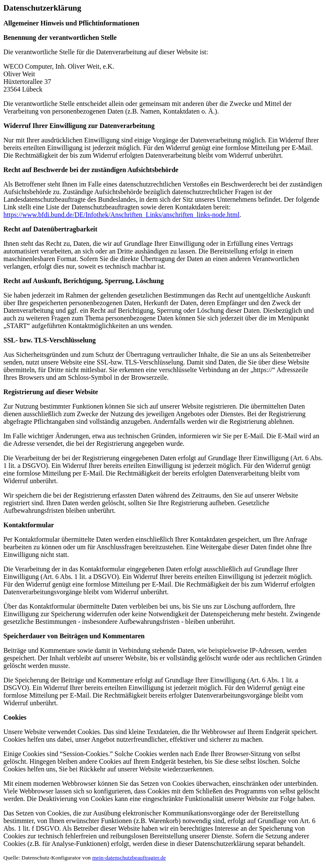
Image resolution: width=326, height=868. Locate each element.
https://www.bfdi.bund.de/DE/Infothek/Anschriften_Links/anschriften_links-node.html (121, 215)
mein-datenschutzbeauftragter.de (129, 858)
